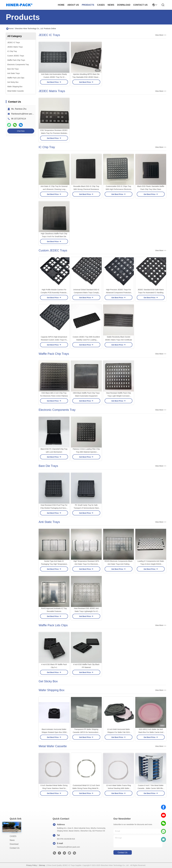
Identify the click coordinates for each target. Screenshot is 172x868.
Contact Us (15, 848)
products (88, 5)
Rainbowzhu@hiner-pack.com (24, 114)
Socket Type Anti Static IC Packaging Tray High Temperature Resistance (54, 564)
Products (14, 832)
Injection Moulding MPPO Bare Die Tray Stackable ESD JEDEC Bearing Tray (86, 77)
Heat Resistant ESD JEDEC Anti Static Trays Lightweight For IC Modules (86, 611)
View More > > (161, 35)
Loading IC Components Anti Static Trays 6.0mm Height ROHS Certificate (151, 564)
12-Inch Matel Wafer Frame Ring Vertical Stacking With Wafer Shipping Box (119, 788)
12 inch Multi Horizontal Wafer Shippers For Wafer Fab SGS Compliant (118, 732)
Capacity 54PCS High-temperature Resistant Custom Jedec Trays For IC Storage (54, 340)
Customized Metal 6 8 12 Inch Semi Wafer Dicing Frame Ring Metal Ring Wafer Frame (86, 788)
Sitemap (42, 865)
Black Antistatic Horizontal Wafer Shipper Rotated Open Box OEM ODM (54, 732)
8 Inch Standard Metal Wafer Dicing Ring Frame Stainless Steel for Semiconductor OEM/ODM (54, 788)
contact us (140, 5)
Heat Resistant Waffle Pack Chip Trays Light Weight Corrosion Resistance (118, 396)
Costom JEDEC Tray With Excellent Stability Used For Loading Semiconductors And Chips (86, 340)
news (111, 5)
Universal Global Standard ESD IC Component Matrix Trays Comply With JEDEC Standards (86, 293)
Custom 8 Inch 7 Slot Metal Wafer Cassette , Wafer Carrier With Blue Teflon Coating (151, 788)
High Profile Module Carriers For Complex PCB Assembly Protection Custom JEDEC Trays (54, 293)
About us (14, 828)
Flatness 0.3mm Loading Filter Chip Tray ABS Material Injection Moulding (86, 452)
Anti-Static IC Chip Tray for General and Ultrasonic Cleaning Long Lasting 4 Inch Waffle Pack (54, 189)
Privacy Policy (32, 865)
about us (73, 5)
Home (61, 5)
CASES (13, 836)
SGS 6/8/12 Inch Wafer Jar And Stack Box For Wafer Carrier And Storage (151, 732)
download (124, 5)
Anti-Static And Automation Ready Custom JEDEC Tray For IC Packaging (54, 77)
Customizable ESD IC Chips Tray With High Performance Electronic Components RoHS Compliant (118, 189)
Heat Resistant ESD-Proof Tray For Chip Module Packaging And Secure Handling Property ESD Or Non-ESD (54, 508)
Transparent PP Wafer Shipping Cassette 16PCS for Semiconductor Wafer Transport (86, 732)
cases (101, 5)
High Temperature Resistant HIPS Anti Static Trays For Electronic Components (86, 564)
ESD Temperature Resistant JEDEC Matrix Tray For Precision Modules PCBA (54, 133)
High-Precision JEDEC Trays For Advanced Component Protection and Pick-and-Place (119, 293)
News (12, 840)
